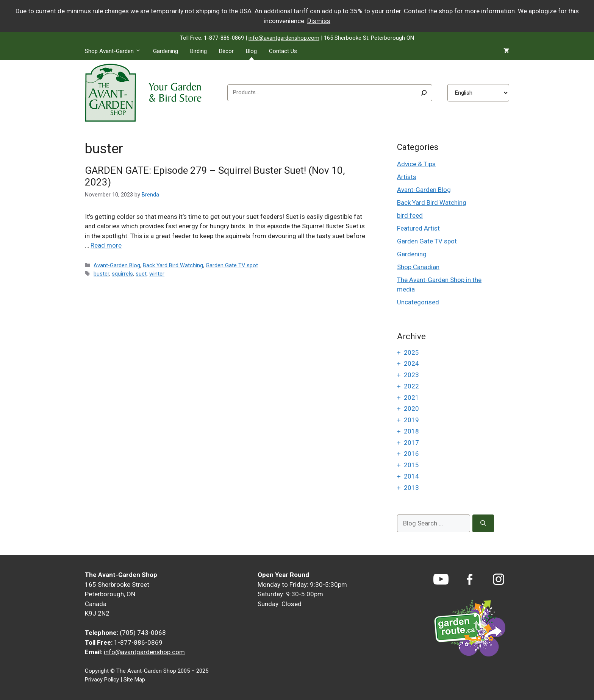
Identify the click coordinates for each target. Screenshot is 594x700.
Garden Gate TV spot (232, 266)
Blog (251, 51)
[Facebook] (470, 579)
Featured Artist (418, 228)
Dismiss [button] (319, 21)
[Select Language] (478, 93)
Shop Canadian (418, 267)
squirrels (122, 274)
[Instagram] (499, 579)
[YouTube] (441, 579)
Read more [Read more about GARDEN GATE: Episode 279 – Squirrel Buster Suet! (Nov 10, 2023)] (106, 245)
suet (141, 274)
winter (157, 274)
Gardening (166, 51)
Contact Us (283, 51)
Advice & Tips (416, 164)
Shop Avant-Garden (116, 51)
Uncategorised (418, 302)
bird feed (410, 215)
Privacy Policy (102, 680)
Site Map (134, 680)
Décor (226, 51)
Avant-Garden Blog (117, 266)
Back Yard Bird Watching (173, 266)
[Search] (424, 93)
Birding (199, 51)
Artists (407, 177)
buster (101, 274)
